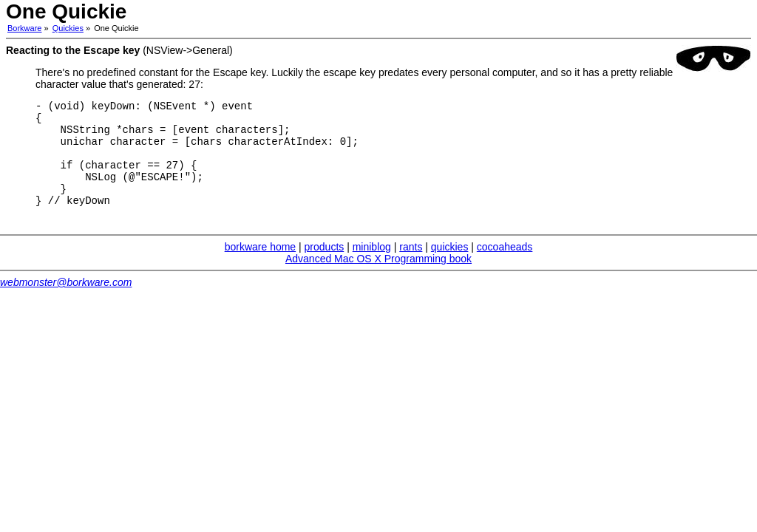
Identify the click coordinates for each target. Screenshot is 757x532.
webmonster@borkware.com (66, 302)
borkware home (261, 267)
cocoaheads (505, 267)
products (325, 267)
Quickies (68, 28)
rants (411, 267)
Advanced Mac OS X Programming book (378, 279)
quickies (450, 267)
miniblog (372, 267)
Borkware (24, 28)
